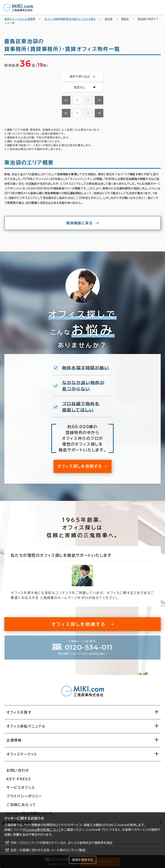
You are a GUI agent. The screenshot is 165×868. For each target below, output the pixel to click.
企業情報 (14, 740)
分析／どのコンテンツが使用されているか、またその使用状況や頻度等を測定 (62, 843)
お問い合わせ (18, 770)
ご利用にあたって (21, 805)
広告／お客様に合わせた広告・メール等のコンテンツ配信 (48, 850)
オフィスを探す (19, 712)
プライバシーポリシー (24, 796)
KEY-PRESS (19, 779)
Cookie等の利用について (43, 830)
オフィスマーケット (22, 754)
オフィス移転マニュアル (26, 726)
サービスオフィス (21, 788)
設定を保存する (82, 860)
